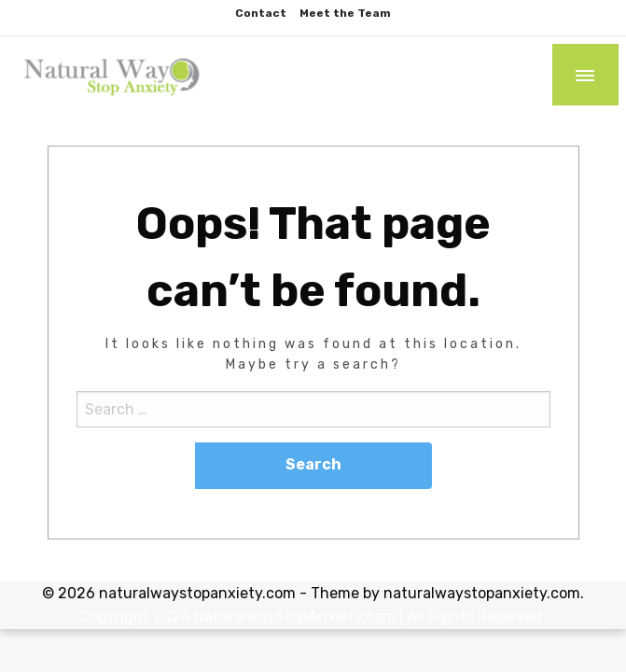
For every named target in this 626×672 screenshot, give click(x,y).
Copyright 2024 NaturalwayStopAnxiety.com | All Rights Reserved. (313, 616)
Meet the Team (345, 13)
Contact (261, 13)
